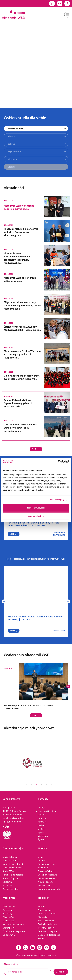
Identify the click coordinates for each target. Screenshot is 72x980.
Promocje (7, 885)
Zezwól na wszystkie (36, 508)
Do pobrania (9, 935)
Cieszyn (42, 807)
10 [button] (52, 785)
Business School (46, 871)
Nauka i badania (46, 882)
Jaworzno (42, 818)
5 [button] (26, 785)
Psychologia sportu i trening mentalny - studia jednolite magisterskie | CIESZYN (34, 524)
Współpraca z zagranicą (14, 931)
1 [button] (6, 785)
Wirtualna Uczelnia (47, 914)
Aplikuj (14, 534)
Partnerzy (7, 910)
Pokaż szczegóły (57, 500)
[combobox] (60, 3)
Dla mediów (8, 917)
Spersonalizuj (36, 516)
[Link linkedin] (32, 947)
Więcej (36, 449)
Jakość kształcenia (47, 878)
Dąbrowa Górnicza (47, 811)
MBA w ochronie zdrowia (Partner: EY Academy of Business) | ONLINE (35, 618)
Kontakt (42, 906)
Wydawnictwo (44, 885)
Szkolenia (7, 882)
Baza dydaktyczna (46, 864)
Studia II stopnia (10, 861)
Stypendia (43, 917)
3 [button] (16, 785)
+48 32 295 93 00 (14, 815)
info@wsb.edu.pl (16, 818)
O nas (41, 857)
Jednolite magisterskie (13, 864)
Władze (41, 861)
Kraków (42, 825)
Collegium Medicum (47, 875)
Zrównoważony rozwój (49, 889)
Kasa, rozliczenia (46, 921)
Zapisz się (61, 972)
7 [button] (36, 785)
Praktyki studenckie (47, 924)
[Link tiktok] (54, 947)
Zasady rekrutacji (11, 889)
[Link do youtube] (47, 947)
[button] (52, 3)
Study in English (10, 878)
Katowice (42, 822)
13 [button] (67, 785)
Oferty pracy (8, 928)
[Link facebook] (18, 947)
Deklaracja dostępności (49, 935)
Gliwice (41, 815)
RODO (41, 938)
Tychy (41, 832)
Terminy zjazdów (46, 928)
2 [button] (11, 785)
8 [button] (42, 785)
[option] (36, 62)
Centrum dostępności (48, 931)
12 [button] (62, 785)
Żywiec (41, 840)
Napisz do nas (45, 910)
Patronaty (7, 914)
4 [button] (21, 785)
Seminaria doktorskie (13, 875)
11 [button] (57, 785)
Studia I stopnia (10, 857)
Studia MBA (8, 871)
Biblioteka (43, 868)
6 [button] (31, 785)
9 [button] (47, 785)
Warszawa (43, 836)
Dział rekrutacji (10, 906)
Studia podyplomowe (13, 868)
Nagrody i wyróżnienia (13, 924)
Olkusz (41, 829)
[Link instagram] (40, 947)
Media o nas (8, 921)
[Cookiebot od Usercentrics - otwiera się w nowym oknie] (58, 462)
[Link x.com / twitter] (25, 947)
